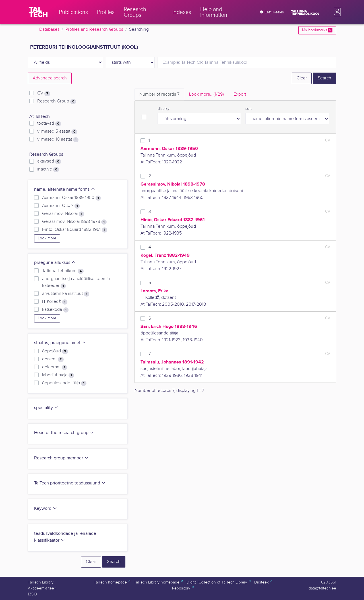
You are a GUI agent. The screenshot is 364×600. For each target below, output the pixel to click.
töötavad (49, 124)
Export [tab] (240, 94)
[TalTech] (38, 12)
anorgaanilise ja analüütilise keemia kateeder (76, 282)
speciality (46, 408)
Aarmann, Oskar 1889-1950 (72, 198)
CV (44, 93)
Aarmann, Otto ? (61, 206)
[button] (336, 12)
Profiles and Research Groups (94, 29)
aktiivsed (49, 161)
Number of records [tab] (159, 94)
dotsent (53, 359)
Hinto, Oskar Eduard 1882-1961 (75, 230)
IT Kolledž (55, 302)
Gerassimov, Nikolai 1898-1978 (74, 222)
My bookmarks (317, 30)
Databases (49, 29)
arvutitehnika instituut (66, 294)
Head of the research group (64, 433)
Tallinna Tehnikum (63, 271)
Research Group (57, 101)
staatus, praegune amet (60, 343)
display (164, 109)
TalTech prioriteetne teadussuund (70, 483)
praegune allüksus (55, 263)
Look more (47, 238)
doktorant (55, 367)
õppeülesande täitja (64, 383)
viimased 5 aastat (57, 131)
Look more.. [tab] (206, 94)
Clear (302, 78)
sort (249, 109)
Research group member (61, 458)
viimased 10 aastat (58, 139)
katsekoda (55, 310)
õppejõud (55, 351)
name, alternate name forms (65, 189)
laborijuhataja (58, 375)
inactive (48, 169)
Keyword (46, 508)
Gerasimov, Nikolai (63, 214)
